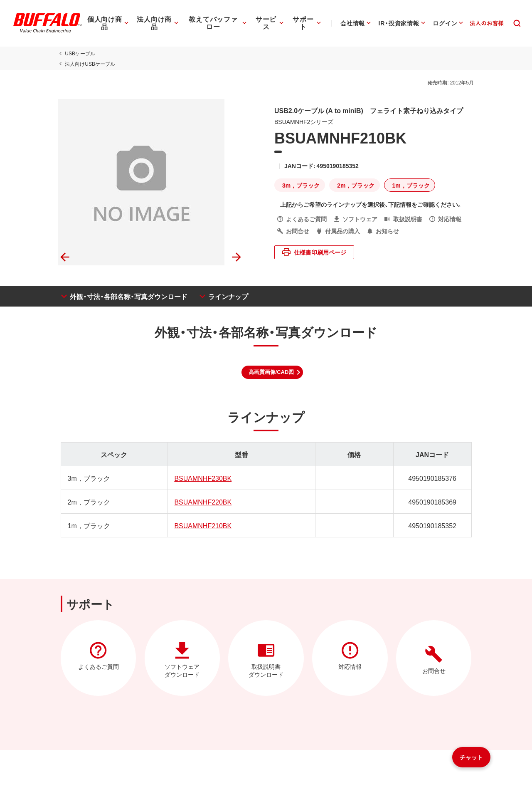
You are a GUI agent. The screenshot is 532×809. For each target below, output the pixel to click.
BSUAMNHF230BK (202, 478)
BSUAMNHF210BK (202, 525)
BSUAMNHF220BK (202, 502)
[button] (272, 372)
